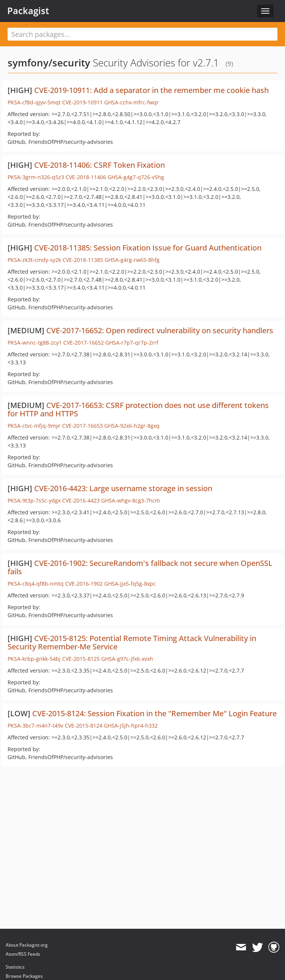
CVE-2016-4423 (81, 500)
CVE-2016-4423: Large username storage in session (123, 488)
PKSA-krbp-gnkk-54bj (34, 659)
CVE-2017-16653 (82, 426)
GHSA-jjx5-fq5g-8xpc (130, 584)
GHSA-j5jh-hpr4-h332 (131, 726)
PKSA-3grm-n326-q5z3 (36, 177)
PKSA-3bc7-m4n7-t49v (35, 726)
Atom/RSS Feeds (23, 954)
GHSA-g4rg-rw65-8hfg (132, 260)
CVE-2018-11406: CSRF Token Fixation (99, 165)
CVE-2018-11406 (86, 177)
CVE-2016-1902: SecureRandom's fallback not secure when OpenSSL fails (140, 567)
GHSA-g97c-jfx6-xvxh (127, 659)
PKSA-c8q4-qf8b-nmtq (36, 584)
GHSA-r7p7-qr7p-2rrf (132, 343)
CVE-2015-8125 (81, 659)
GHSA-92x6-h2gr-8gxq (132, 426)
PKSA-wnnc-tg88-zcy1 (35, 343)
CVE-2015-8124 (84, 726)
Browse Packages (24, 976)
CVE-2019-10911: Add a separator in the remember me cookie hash (151, 90)
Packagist (28, 11)
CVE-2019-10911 (82, 102)
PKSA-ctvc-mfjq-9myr (34, 426)
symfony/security (49, 63)
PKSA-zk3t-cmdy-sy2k (34, 260)
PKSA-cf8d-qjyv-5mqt (34, 102)
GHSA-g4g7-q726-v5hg (136, 177)
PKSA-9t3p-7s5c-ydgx (34, 500)
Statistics (15, 967)
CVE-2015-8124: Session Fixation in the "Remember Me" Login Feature (154, 713)
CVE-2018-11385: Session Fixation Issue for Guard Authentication (148, 248)
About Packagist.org (27, 945)
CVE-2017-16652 (84, 343)
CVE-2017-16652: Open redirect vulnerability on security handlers (160, 330)
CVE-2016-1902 (84, 584)
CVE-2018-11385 (83, 260)
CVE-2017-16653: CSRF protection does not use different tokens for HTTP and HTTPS (138, 409)
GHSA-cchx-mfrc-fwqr (132, 102)
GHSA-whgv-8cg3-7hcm (131, 500)
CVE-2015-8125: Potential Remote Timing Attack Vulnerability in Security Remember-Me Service (132, 642)
